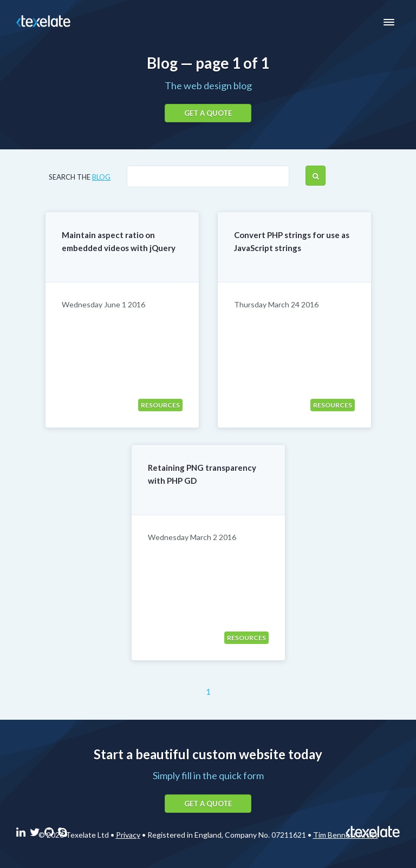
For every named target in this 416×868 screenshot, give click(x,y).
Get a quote (208, 113)
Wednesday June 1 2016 (103, 304)
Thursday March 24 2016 (276, 304)
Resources (160, 405)
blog (101, 177)
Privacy (128, 835)
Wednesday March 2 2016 (192, 537)
